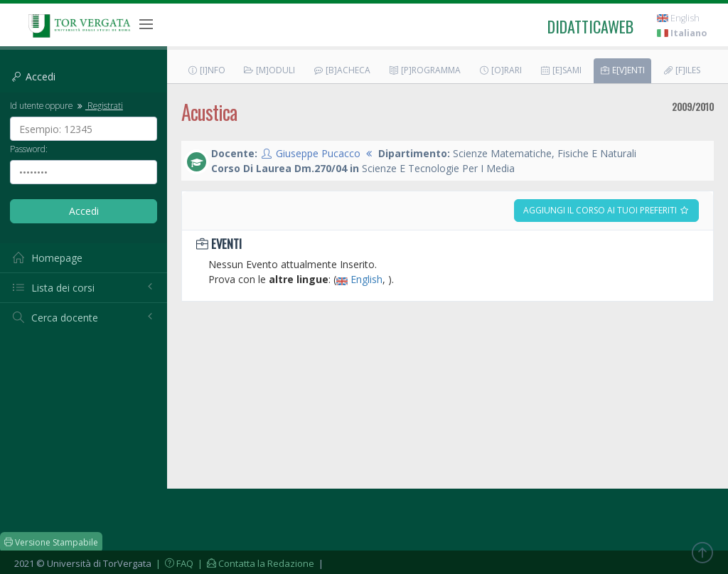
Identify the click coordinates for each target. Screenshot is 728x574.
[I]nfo (206, 70)
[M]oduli (269, 70)
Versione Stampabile (51, 542)
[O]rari (500, 70)
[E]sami (561, 70)
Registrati (99, 105)
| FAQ (173, 563)
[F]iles (681, 70)
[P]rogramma (424, 70)
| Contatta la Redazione (255, 563)
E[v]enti (622, 70)
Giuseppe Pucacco (318, 153)
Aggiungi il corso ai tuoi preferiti (606, 210)
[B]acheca (342, 70)
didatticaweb (590, 26)
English (678, 18)
